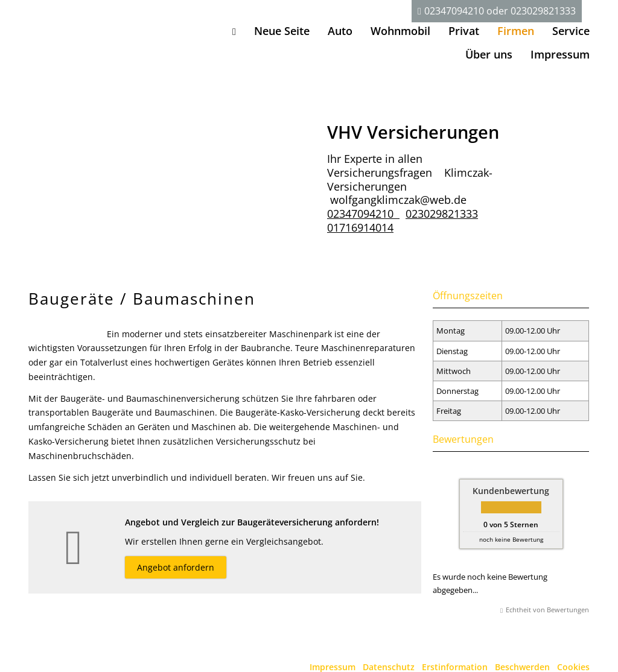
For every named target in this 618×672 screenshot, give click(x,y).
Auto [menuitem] (340, 31)
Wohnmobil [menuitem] (400, 31)
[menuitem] (234, 31)
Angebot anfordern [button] (176, 567)
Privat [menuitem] (464, 31)
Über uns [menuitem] (489, 54)
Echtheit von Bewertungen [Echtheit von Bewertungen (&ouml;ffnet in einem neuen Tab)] (547, 610)
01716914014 (360, 227)
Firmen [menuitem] (516, 31)
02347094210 (454, 11)
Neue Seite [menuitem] (282, 31)
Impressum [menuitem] (560, 54)
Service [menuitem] (571, 31)
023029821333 (543, 11)
